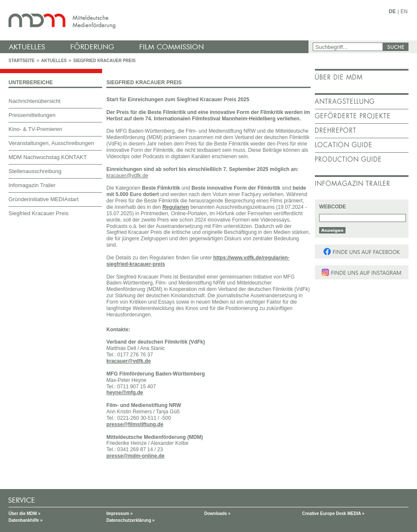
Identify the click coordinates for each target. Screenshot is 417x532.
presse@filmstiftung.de (135, 424)
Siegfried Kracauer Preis (104, 61)
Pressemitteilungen (32, 115)
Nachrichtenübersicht (34, 101)
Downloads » (217, 514)
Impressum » (120, 514)
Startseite (21, 61)
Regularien (176, 207)
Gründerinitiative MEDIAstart (44, 199)
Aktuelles (54, 61)
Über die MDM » (24, 514)
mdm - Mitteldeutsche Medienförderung (155, 20)
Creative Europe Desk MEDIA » (333, 514)
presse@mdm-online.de (136, 456)
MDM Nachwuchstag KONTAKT (48, 157)
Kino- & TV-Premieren (35, 129)
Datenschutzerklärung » (130, 520)
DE (393, 11)
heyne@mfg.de (125, 393)
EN (404, 11)
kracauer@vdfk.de (129, 361)
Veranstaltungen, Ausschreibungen (51, 143)
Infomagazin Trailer (32, 185)
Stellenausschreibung (35, 171)
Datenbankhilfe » (26, 520)
